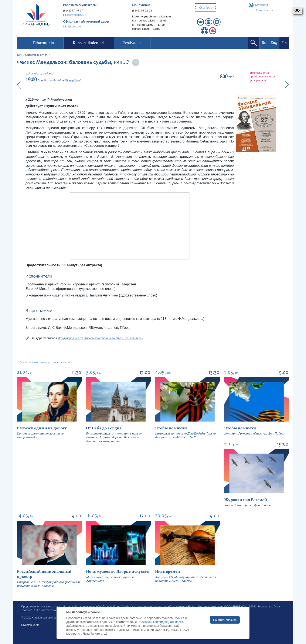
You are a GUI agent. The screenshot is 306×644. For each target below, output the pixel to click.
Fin (284, 43)
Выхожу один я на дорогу (42, 428)
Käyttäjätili (262, 5)
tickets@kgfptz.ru (74, 15)
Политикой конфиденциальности (160, 622)
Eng (274, 43)
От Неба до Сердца (104, 428)
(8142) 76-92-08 (142, 11)
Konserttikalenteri (36, 55)
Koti (20, 55)
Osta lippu (206, 8)
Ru (264, 43)
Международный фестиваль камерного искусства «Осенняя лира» (100, 338)
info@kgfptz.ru (72, 26)
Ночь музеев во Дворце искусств (117, 572)
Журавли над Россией (246, 500)
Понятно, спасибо (225, 620)
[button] (297, 11)
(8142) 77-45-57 (73, 11)
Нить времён (168, 572)
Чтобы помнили (171, 428)
